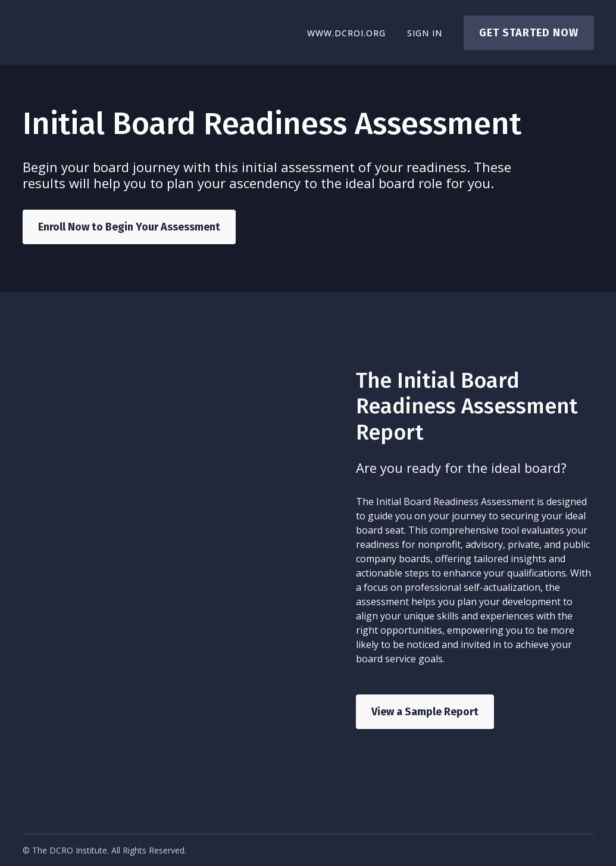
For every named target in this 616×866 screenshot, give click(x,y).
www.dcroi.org (346, 33)
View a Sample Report (425, 712)
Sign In (425, 33)
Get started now (529, 33)
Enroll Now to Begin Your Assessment (129, 227)
